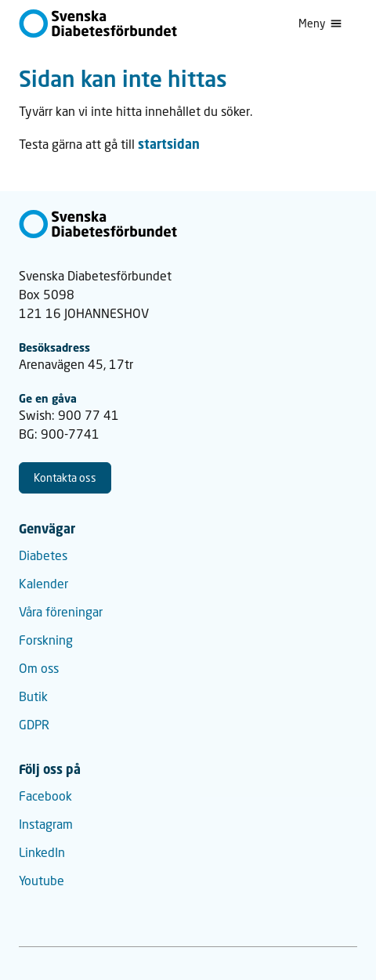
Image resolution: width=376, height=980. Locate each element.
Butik (33, 696)
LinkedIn (42, 852)
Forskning (46, 640)
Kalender (43, 583)
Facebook (45, 796)
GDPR (34, 724)
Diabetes (43, 555)
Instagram (46, 824)
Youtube (42, 880)
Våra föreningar (61, 611)
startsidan (169, 144)
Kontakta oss (65, 477)
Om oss (39, 668)
